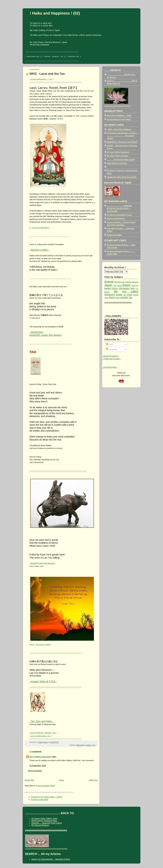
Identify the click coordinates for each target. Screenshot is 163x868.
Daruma (135, 282)
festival (119, 286)
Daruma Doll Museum (116, 218)
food (133, 285)
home (115, 288)
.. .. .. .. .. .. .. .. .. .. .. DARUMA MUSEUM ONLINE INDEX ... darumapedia (119, 208)
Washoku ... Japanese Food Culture (47, 823)
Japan (108, 285)
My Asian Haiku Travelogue (118, 152)
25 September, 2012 (38, 765)
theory (112, 297)
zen (131, 297)
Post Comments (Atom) (46, 786)
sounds (136, 295)
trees (118, 298)
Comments (112, 349)
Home (62, 780)
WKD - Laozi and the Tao (47, 74)
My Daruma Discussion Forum (119, 215)
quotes (88, 745)
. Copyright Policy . (110, 367)
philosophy (80, 745)
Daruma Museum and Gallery (119, 119)
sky (125, 295)
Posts (110, 344)
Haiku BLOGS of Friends (117, 163)
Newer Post (29, 780)
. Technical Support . (111, 356)
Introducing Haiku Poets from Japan (122, 177)
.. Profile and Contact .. (112, 359)
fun (137, 285)
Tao (94, 745)
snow (129, 295)
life (116, 291)
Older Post (93, 780)
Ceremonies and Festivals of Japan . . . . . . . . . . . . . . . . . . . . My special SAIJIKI (122, 136)
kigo (133, 288)
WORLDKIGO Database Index (44, 821)
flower (127, 285)
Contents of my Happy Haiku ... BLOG (47, 797)
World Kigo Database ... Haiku (119, 115)
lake (137, 289)
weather (124, 297)
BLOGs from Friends (123, 282)
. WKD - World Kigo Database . (120, 129)
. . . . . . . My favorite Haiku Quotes (121, 159)
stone (106, 298)
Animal (109, 282)
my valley (130, 291)
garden (108, 288)
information (124, 288)
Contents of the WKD (40, 799)
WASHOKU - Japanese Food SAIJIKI (122, 142)
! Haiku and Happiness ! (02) (55, 13)
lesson (107, 292)
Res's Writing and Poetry (40, 757)
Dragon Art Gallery (114, 235)
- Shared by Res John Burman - (42, 563)
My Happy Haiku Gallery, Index (44, 819)
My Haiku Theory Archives (118, 156)
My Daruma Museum (40, 825)
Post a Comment (35, 771)
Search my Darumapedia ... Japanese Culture (51, 859)
